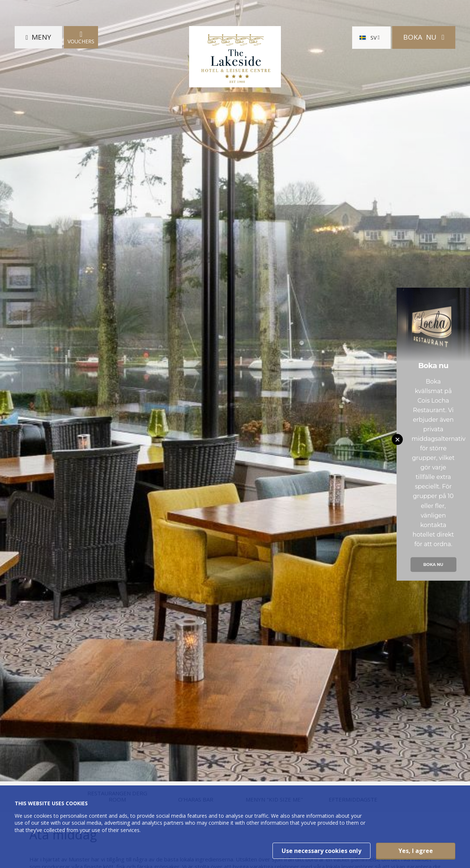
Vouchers (81, 37)
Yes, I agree (416, 851)
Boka (421, 37)
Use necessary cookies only (321, 851)
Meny (41, 37)
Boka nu (433, 564)
